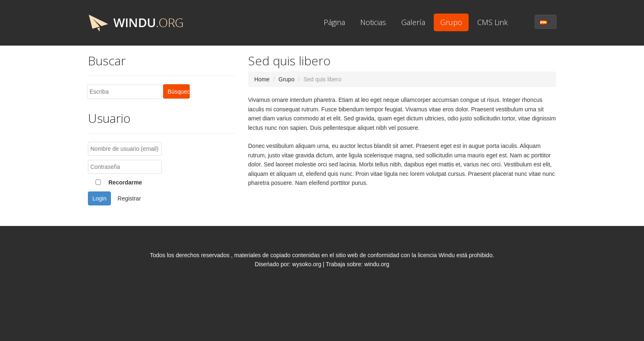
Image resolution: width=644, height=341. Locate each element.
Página (334, 22)
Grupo (451, 22)
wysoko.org (307, 264)
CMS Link (492, 22)
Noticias (373, 22)
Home (262, 79)
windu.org (377, 264)
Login (99, 198)
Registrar (129, 198)
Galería (413, 22)
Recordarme (115, 182)
